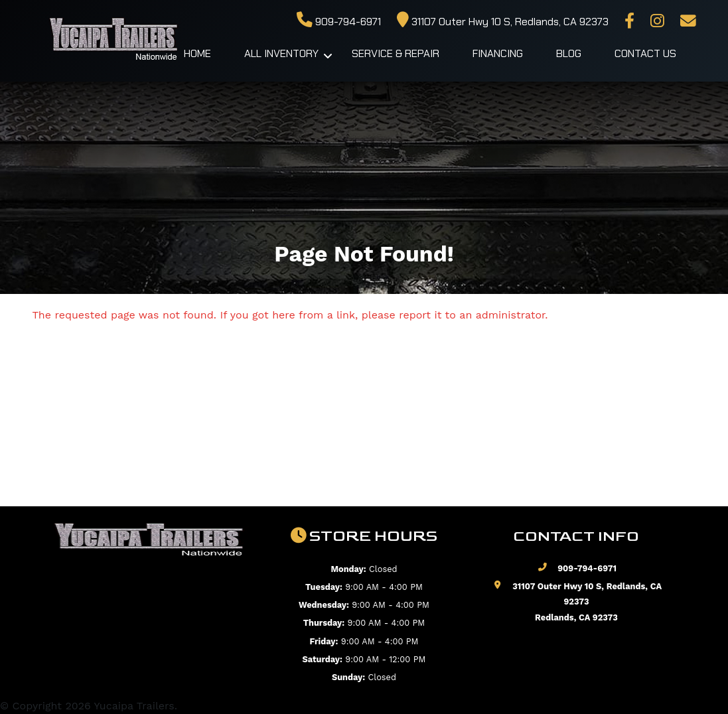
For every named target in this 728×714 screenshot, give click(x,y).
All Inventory (281, 53)
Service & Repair (396, 53)
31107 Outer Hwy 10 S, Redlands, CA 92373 (503, 22)
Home (197, 53)
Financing (498, 53)
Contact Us (645, 53)
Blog (569, 53)
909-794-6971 (339, 22)
